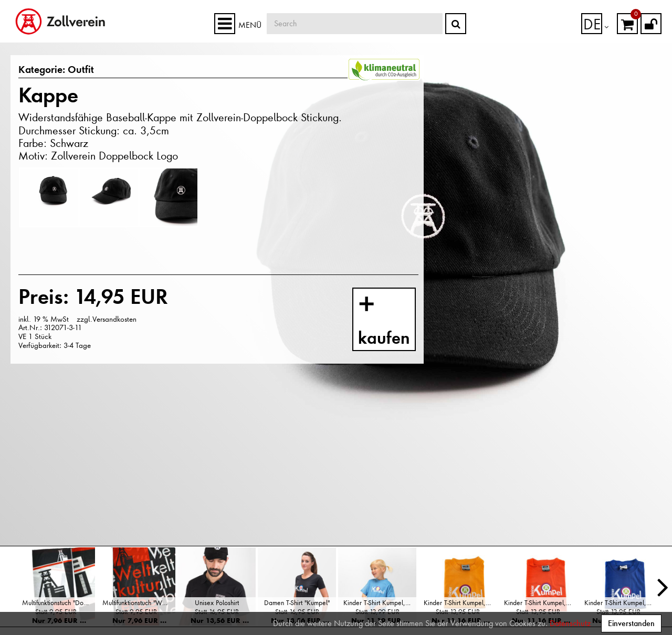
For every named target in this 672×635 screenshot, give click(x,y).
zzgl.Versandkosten (107, 319)
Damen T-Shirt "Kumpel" (297, 603)
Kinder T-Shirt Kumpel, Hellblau (380, 603)
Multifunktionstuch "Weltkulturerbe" (139, 603)
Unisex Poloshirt (217, 603)
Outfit (75, 70)
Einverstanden (631, 623)
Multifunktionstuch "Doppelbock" (59, 603)
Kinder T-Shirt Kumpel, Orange (540, 603)
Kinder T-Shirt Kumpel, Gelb (460, 603)
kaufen (394, 322)
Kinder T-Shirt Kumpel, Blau (621, 603)
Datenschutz (570, 623)
